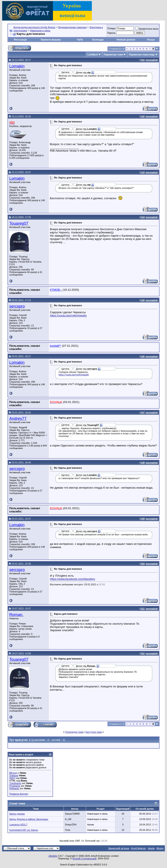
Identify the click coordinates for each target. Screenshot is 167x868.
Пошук (151, 40)
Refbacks (14, 788)
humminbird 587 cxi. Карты (24, 830)
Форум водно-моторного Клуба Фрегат (34, 27)
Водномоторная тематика (72, 27)
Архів (151, 848)
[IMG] (12, 778)
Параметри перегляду (142, 55)
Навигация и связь (40, 30)
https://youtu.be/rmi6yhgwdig (68, 315)
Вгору (160, 848)
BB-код (13, 773)
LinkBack (93, 55)
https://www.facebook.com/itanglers (72, 579)
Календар (98, 40)
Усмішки (14, 775)
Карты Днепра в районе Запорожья (29, 819)
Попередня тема (74, 732)
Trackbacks (15, 783)
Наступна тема (94, 732)
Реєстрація (20, 40)
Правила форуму (51, 40)
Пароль (111, 33)
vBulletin (53, 856)
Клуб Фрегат (138, 848)
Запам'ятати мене (147, 29)
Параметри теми (113, 55)
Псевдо (111, 28)
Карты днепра (17, 814)
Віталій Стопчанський (84, 858)
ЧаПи (80, 40)
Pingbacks (15, 786)
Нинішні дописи (126, 40)
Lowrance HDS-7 (18, 825)
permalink (152, 60)
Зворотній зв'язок (119, 848)
